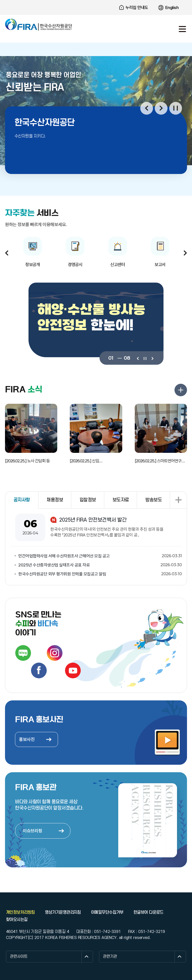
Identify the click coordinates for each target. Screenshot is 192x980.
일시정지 (176, 108)
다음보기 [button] (161, 108)
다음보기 (152, 358)
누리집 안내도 (137, 8)
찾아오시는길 (17, 920)
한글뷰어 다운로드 (148, 912)
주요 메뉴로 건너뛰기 (96, 0)
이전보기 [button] (147, 108)
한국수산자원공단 (39, 25)
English (172, 8)
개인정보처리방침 (20, 912)
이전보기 (138, 358)
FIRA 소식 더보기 (181, 390)
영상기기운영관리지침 (63, 912)
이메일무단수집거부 (107, 912)
